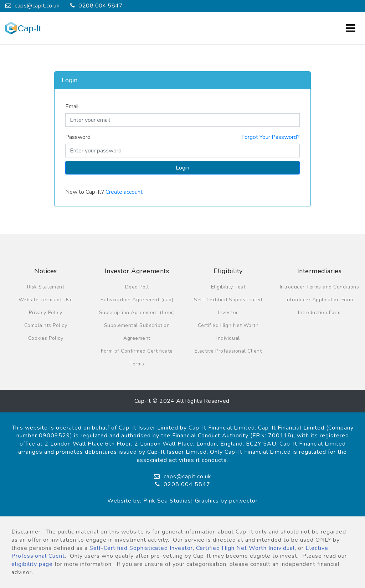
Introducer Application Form (319, 300)
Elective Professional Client (228, 351)
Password (78, 137)
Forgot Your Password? (271, 137)
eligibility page (32, 564)
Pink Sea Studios (167, 501)
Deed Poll (137, 287)
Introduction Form (319, 313)
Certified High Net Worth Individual (245, 548)
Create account (124, 192)
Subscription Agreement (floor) (137, 313)
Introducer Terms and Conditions (320, 287)
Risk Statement (46, 287)
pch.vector (243, 501)
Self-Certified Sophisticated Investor (141, 548)
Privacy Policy (45, 313)
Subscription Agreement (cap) (137, 300)
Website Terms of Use (46, 300)
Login (182, 168)
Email (72, 106)
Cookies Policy (46, 338)
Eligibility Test (228, 287)
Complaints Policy (46, 325)
